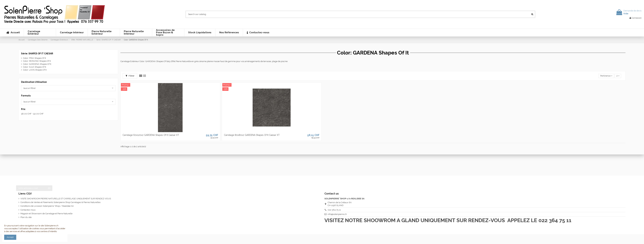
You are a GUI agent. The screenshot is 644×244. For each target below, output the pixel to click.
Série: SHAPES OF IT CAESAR (37, 54)
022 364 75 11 (334, 210)
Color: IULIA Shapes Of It (35, 67)
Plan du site (26, 217)
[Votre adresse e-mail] (31, 188)
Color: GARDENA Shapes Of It (37, 64)
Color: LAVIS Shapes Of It (35, 70)
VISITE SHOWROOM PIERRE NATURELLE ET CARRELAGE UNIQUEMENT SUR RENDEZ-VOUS (66, 199)
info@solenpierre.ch (337, 214)
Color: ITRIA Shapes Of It (34, 58)
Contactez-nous (28, 210)
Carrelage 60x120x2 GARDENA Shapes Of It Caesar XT (151, 135)
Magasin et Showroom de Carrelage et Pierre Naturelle (46, 214)
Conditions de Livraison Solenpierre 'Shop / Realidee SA (47, 206)
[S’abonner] (49, 188)
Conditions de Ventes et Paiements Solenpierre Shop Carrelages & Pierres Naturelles (60, 202)
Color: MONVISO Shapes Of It (37, 61)
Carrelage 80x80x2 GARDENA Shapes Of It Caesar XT (252, 135)
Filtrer (130, 76)
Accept (10, 237)
